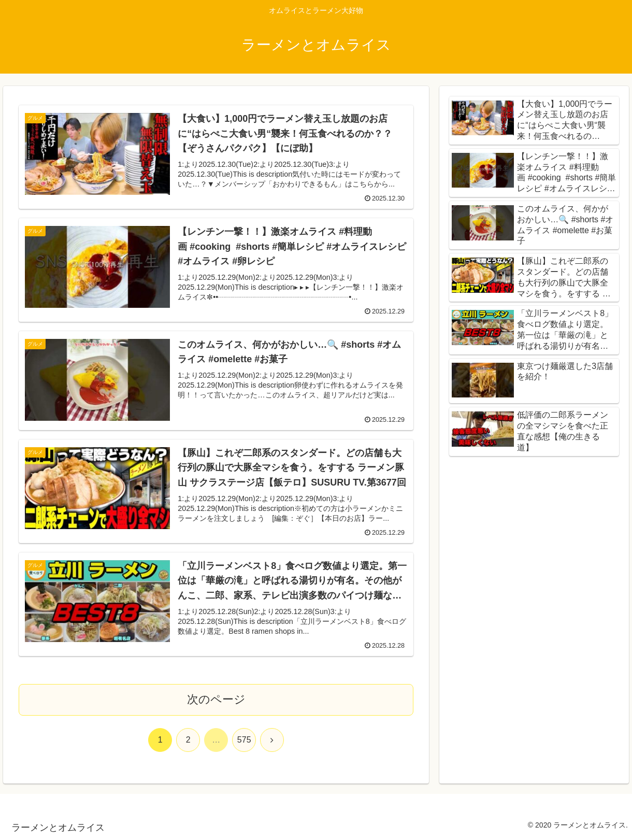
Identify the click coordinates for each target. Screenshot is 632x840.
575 (244, 740)
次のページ (216, 699)
